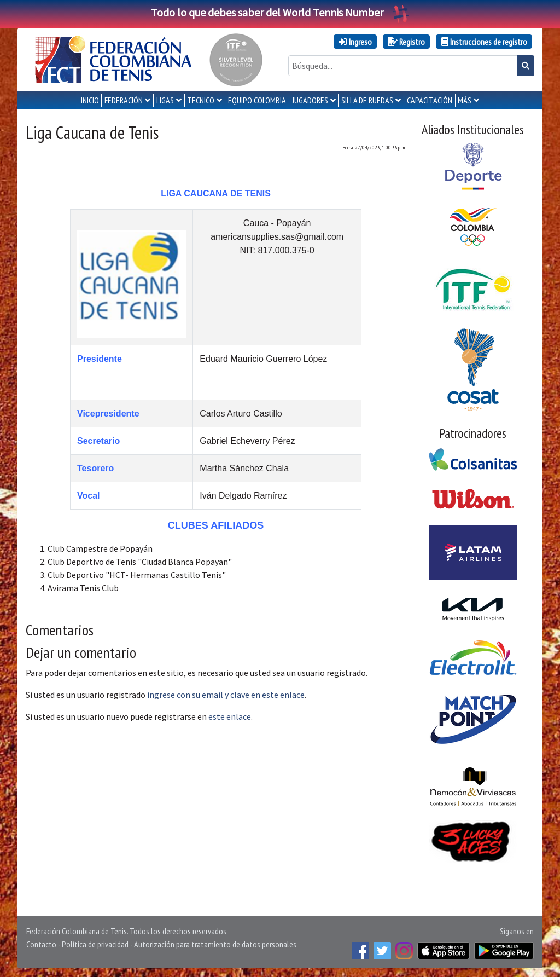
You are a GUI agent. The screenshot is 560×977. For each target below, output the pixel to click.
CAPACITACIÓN (430, 100)
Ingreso (355, 42)
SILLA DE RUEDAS (367, 100)
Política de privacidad (95, 944)
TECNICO (201, 100)
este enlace (230, 716)
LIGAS (165, 100)
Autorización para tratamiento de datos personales (215, 944)
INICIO (90, 100)
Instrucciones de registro (484, 42)
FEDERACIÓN (124, 100)
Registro (406, 42)
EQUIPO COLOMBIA (257, 100)
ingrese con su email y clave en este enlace (226, 695)
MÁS (465, 100)
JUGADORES (310, 100)
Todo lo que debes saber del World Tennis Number (280, 12)
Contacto (41, 944)
